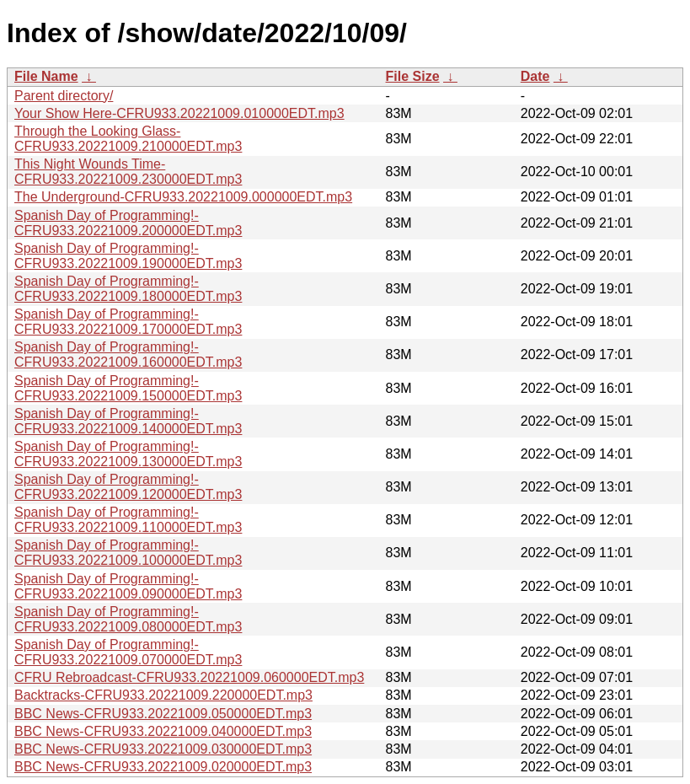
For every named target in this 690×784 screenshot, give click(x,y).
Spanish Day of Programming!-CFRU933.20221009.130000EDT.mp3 (128, 454)
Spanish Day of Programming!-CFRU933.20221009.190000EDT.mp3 (128, 256)
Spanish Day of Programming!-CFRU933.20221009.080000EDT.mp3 (128, 619)
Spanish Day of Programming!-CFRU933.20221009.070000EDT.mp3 (128, 652)
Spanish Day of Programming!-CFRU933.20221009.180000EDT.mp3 (128, 289)
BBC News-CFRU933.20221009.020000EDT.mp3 (163, 767)
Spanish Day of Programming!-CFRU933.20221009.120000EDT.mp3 (128, 487)
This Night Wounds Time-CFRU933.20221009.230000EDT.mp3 (128, 172)
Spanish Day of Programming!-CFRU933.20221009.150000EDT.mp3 (128, 388)
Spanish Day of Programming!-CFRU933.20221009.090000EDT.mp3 (128, 586)
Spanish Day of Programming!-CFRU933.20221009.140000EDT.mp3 (128, 421)
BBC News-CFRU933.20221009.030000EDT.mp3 (163, 749)
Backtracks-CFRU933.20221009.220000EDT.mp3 (163, 695)
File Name (46, 76)
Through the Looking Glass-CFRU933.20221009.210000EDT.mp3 (128, 139)
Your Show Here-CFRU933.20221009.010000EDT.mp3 (179, 113)
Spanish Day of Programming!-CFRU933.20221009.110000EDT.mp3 (128, 520)
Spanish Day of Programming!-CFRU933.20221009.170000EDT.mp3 (128, 322)
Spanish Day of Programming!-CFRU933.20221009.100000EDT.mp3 (128, 553)
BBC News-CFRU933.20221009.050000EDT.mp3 (163, 714)
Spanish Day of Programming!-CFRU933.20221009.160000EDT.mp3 (128, 354)
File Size (413, 76)
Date (535, 76)
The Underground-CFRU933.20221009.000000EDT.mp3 (183, 197)
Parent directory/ (64, 96)
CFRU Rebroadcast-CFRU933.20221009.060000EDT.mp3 (189, 677)
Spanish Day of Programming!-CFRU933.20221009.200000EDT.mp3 (128, 223)
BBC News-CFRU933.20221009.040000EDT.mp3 (163, 731)
